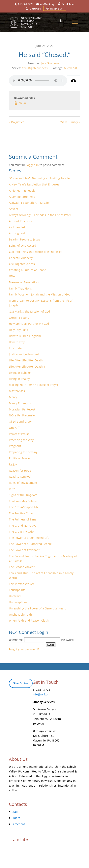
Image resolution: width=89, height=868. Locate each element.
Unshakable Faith (20, 615)
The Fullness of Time (23, 519)
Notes (20, 102)
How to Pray (17, 342)
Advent (14, 209)
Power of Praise (19, 434)
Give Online (21, 683)
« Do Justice (17, 122)
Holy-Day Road (19, 330)
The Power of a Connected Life (29, 538)
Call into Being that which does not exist (36, 252)
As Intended (17, 227)
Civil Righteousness (35, 68)
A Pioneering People (22, 191)
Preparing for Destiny (23, 452)
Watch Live (56, 9)
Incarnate (15, 348)
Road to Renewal (20, 476)
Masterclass (17, 391)
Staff (15, 812)
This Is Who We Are (22, 584)
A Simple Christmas (22, 197)
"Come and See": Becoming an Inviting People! (40, 178)
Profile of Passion (20, 458)
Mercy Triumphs (20, 403)
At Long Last (17, 233)
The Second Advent (22, 567)
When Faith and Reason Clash (29, 620)
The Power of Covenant (24, 550)
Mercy (13, 397)
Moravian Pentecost (22, 409)
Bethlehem (68, 4)
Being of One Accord (23, 246)
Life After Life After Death (26, 360)
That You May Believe (23, 501)
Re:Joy (13, 464)
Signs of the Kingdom (23, 495)
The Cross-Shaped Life (24, 507)
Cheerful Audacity (21, 258)
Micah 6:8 (70, 68)
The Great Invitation (22, 532)
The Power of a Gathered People (30, 544)
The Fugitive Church (22, 513)
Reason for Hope (20, 471)
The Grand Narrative (23, 526)
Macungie (35, 9)
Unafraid (15, 596)
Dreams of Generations (24, 282)
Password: (68, 640)
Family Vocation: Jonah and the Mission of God (40, 294)
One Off (14, 428)
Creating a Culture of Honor (27, 270)
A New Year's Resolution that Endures (34, 184)
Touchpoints (17, 590)
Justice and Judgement (24, 354)
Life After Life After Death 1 (27, 366)
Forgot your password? (24, 649)
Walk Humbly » (70, 122)
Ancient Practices (20, 221)
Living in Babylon (20, 373)
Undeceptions (18, 602)
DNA (12, 276)
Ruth (12, 489)
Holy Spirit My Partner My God (29, 324)
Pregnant (15, 446)
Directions (18, 824)
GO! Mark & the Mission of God (30, 311)
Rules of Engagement (23, 483)
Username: (16, 640)
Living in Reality (19, 379)
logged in (33, 165)
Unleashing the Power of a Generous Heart (37, 608)
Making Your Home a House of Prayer (34, 385)
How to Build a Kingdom (25, 336)
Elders (16, 818)
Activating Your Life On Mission (30, 203)
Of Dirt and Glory (20, 421)
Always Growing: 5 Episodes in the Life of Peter (40, 215)
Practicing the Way (21, 440)
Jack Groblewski (51, 63)
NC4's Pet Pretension (23, 415)
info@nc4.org (41, 694)
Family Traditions (20, 288)
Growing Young (19, 318)
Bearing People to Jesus (25, 239)
